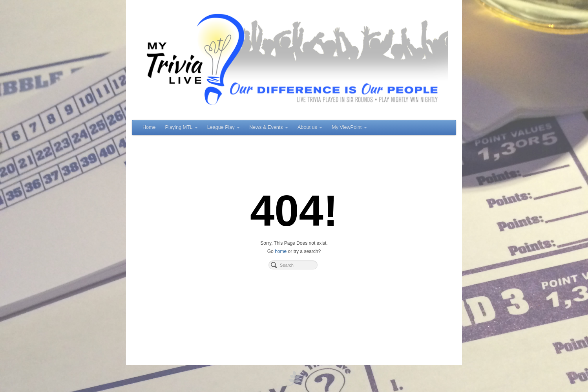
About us (310, 127)
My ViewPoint (349, 127)
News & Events (269, 127)
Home (149, 127)
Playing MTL (182, 127)
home (281, 251)
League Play (224, 127)
